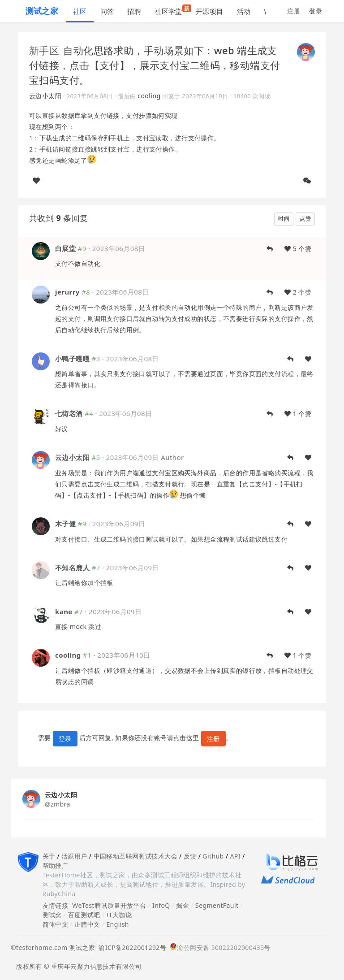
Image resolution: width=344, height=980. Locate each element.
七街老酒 (69, 413)
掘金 (183, 905)
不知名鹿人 (72, 568)
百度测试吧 (84, 915)
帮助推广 (56, 865)
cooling (149, 96)
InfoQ (161, 905)
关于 (49, 856)
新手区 (44, 50)
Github (213, 856)
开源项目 (210, 11)
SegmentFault (217, 905)
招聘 (134, 11)
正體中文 (87, 924)
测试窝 (52, 915)
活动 (244, 11)
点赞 (305, 219)
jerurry (67, 292)
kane (64, 611)
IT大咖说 (119, 915)
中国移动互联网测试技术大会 (135, 856)
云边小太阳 (45, 96)
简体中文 (56, 924)
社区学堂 (172, 10)
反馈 (190, 856)
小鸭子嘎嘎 (72, 359)
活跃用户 (74, 856)
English (118, 924)
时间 (284, 219)
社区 (80, 11)
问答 (107, 11)
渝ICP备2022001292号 (131, 947)
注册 (294, 11)
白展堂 (65, 248)
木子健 (65, 524)
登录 (316, 11)
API (235, 856)
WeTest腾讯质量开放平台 (109, 905)
